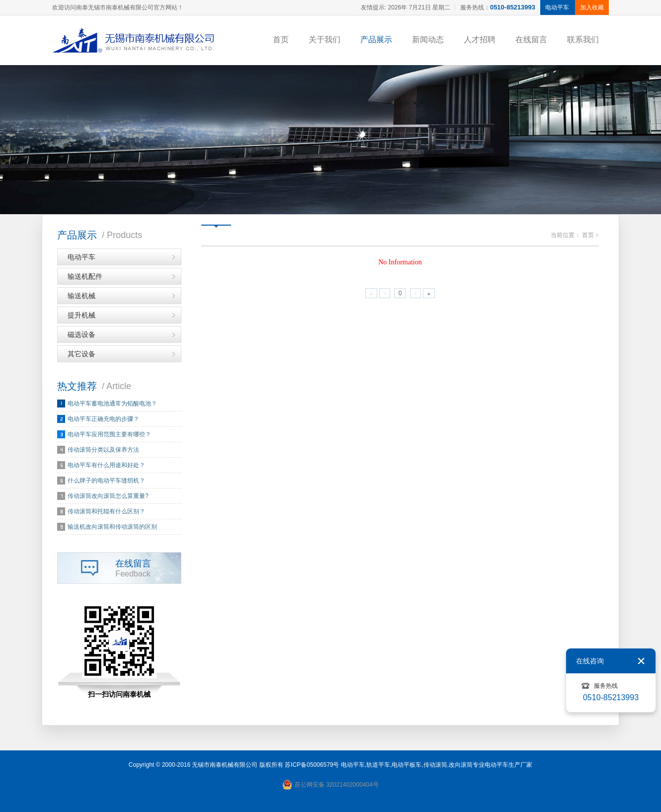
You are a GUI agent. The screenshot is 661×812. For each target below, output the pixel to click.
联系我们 (583, 40)
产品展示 (376, 40)
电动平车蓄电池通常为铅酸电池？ (112, 404)
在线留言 (531, 40)
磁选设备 (82, 334)
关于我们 (325, 40)
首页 (281, 40)
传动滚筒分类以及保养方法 (103, 450)
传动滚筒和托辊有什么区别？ (106, 511)
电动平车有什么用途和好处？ (106, 465)
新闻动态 (428, 40)
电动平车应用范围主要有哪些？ (109, 434)
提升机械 (82, 315)
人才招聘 (480, 40)
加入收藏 (592, 7)
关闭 (641, 661)
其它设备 (82, 354)
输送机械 (82, 296)
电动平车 (82, 257)
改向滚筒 (461, 765)
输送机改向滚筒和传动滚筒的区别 (112, 527)
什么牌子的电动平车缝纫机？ (106, 481)
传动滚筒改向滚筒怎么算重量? (108, 496)
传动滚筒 (435, 765)
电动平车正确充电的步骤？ (103, 419)
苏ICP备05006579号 (312, 765)
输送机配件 (85, 276)
